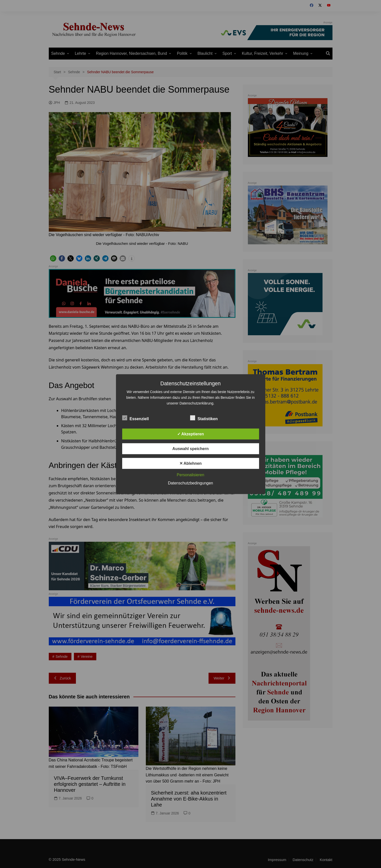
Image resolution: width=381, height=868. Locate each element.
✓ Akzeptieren (191, 434)
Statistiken (204, 418)
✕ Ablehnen (191, 463)
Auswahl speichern (191, 448)
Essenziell (136, 418)
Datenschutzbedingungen (190, 483)
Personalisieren (190, 475)
